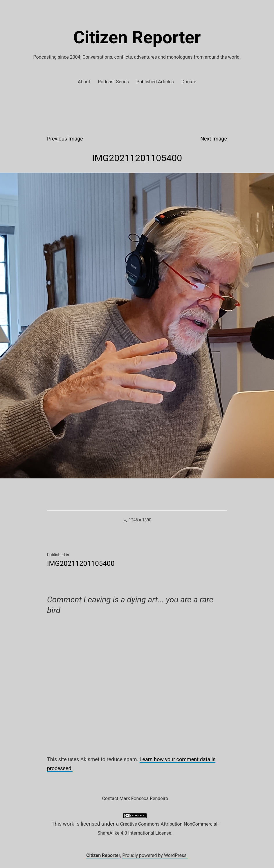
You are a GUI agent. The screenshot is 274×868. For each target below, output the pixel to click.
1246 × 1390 (140, 520)
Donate (189, 82)
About (84, 82)
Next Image (214, 139)
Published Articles (155, 82)
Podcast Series (113, 82)
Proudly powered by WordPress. (155, 855)
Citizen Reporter (137, 37)
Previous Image (65, 139)
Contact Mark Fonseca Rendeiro (135, 798)
